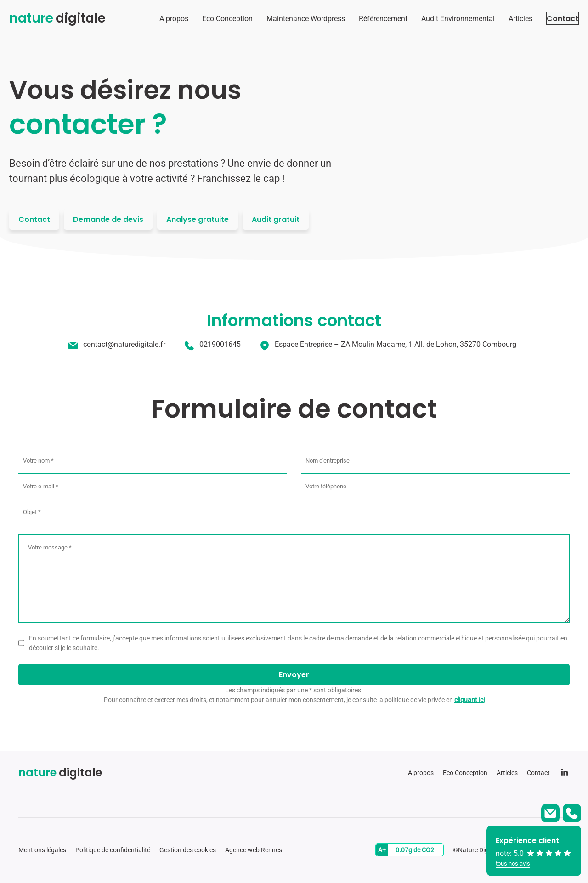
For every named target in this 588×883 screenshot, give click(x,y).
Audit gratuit (276, 219)
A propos (155, 19)
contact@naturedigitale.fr (124, 344)
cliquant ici (469, 700)
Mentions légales (42, 850)
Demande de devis (108, 219)
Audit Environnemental (440, 19)
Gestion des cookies (188, 850)
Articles (502, 19)
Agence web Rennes (254, 850)
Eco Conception (209, 19)
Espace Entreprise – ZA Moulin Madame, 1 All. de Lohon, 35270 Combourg (396, 344)
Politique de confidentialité (113, 850)
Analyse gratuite (198, 219)
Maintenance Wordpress (287, 19)
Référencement (365, 19)
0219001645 (220, 344)
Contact (553, 19)
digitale (57, 18)
